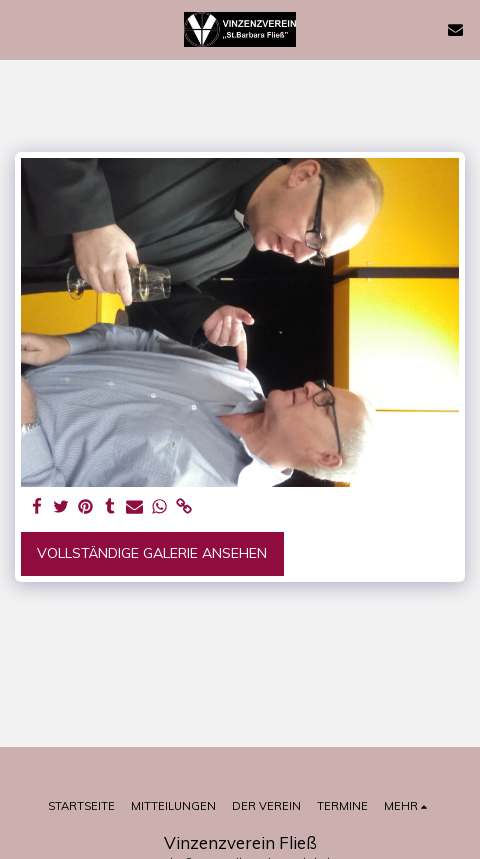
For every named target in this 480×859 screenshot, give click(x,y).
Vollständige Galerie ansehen (152, 553)
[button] (22, 28)
